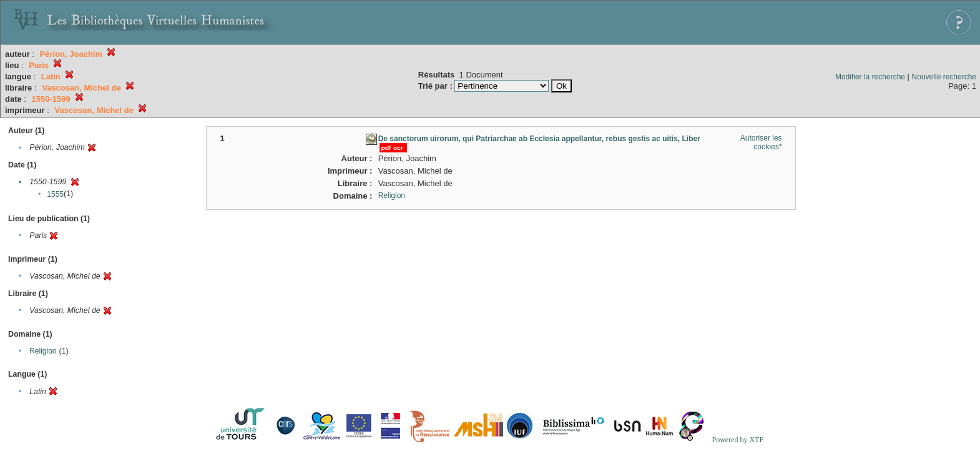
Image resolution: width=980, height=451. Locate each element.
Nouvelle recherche (944, 77)
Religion (43, 351)
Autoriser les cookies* (761, 142)
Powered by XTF (737, 440)
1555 (55, 194)
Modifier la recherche (870, 77)
